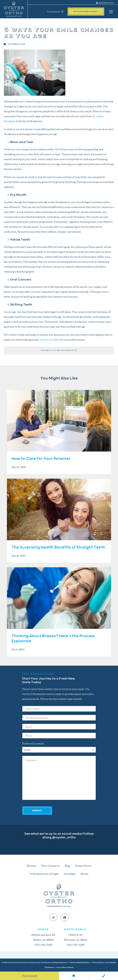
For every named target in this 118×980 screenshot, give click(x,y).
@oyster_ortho (64, 837)
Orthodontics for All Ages (44, 874)
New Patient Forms (105, 3)
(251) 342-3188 (43, 945)
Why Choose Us (51, 866)
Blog (67, 866)
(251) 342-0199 (75, 945)
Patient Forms (83, 866)
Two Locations (55, 11)
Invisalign (70, 874)
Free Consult (30, 976)
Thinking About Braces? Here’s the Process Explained (53, 639)
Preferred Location (33, 743)
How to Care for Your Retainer (41, 459)
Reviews (31, 866)
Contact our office (49, 339)
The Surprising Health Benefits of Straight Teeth (58, 547)
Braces (84, 874)
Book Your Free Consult (86, 12)
